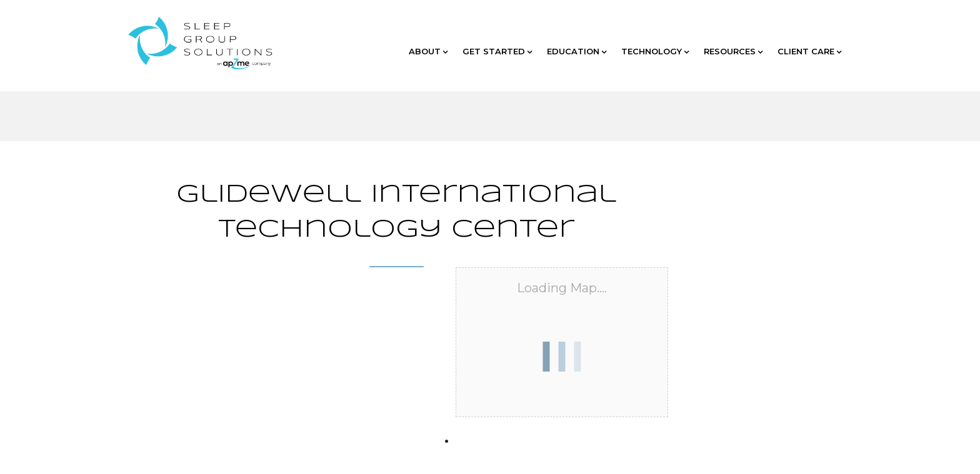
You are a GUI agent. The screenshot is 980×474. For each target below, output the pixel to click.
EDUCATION (577, 51)
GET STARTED (497, 51)
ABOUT (428, 51)
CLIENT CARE (809, 51)
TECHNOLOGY (655, 51)
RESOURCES (733, 51)
